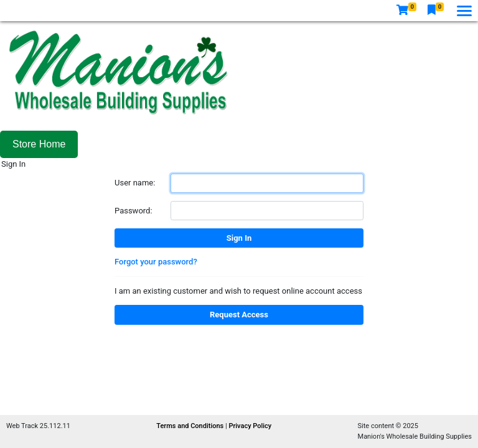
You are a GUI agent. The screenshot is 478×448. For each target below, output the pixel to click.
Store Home (39, 144)
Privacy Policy (250, 426)
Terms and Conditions (191, 426)
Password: (134, 211)
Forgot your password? (156, 262)
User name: (135, 183)
